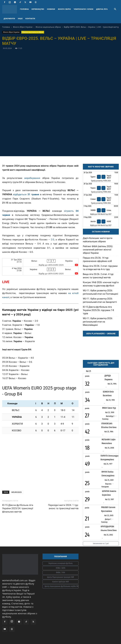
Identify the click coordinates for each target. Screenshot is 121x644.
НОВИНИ (51, 9)
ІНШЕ (20, 18)
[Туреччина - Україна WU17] (101, 177)
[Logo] (10, 9)
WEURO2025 (17, 492)
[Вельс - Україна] (40, 262)
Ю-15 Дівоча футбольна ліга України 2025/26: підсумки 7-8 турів (98, 310)
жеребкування (32, 178)
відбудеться (27, 194)
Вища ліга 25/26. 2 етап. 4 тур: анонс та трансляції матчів (98, 276)
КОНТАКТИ (30, 18)
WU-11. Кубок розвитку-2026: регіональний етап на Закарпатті (100, 300)
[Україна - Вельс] (40, 271)
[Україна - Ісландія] (101, 210)
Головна (6, 27)
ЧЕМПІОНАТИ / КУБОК (84, 9)
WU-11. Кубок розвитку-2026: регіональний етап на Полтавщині (100, 292)
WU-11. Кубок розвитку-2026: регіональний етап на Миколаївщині (98, 322)
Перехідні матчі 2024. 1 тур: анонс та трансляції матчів (63, 507)
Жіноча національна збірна (48, 27)
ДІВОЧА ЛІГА (102, 9)
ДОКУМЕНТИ (9, 18)
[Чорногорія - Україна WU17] (101, 188)
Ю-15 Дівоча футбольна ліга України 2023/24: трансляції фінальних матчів (18, 508)
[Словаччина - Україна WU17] (101, 199)
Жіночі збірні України (23, 27)
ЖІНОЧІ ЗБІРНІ (64, 9)
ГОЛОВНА (24, 9)
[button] (115, 9)
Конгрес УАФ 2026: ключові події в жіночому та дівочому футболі (101, 284)
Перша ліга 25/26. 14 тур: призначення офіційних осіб (97, 259)
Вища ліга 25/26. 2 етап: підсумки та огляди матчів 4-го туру (100, 268)
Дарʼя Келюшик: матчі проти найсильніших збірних (98, 240)
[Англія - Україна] (101, 221)
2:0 (53, 240)
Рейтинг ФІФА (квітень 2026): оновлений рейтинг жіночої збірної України (98, 250)
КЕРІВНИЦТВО (38, 9)
